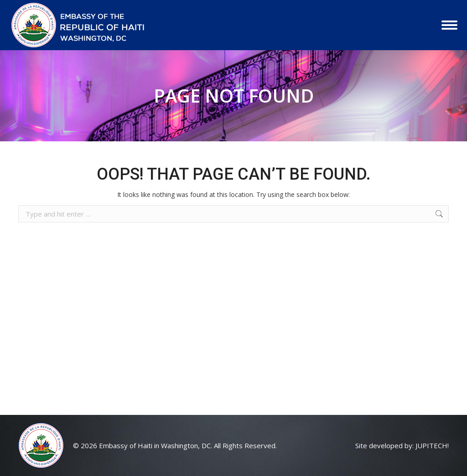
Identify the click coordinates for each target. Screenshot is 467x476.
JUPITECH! (432, 445)
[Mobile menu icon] (449, 25)
